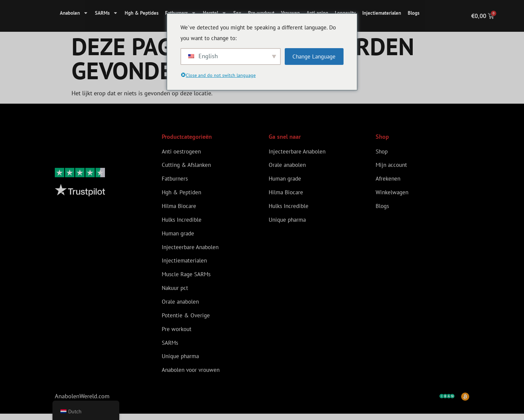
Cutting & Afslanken (188, 165)
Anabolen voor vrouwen (193, 376)
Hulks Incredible (183, 222)
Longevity (345, 13)
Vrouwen (290, 13)
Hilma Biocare (180, 207)
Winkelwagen (393, 193)
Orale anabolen (181, 306)
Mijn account (392, 165)
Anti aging (317, 13)
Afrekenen (389, 179)
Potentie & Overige (187, 320)
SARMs (106, 13)
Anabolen (74, 13)
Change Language (314, 57)
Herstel (215, 13)
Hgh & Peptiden (183, 193)
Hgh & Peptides (142, 13)
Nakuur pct (176, 292)
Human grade (179, 236)
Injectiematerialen (382, 13)
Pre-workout (261, 13)
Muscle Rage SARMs (188, 278)
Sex (237, 13)
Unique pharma (182, 362)
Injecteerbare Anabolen (192, 250)
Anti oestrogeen (182, 151)
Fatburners (181, 13)
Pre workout (177, 334)
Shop (382, 151)
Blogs (414, 13)
